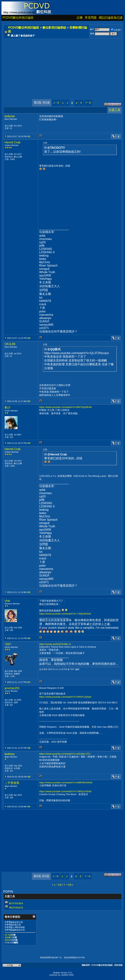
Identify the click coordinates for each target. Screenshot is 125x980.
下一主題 (67, 885)
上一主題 (58, 885)
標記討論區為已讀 (111, 18)
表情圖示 (9, 937)
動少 (8, 407)
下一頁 (88, 103)
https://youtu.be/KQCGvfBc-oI (55, 644)
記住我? (116, 30)
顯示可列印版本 (16, 903)
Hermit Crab (13, 142)
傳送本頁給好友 (16, 908)
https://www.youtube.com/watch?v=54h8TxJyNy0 (65, 697)
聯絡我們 (86, 965)
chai (7, 601)
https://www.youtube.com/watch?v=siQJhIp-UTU (65, 754)
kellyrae (10, 116)
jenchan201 (12, 688)
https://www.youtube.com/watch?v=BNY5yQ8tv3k (65, 407)
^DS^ (8, 644)
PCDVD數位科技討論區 (18, 18)
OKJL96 (10, 344)
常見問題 (91, 18)
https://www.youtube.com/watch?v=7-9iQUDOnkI (65, 614)
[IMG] (7, 940)
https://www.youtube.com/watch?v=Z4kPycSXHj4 (65, 791)
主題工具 (115, 110)
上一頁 (56, 103)
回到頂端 (118, 965)
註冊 (80, 18)
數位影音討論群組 (54, 28)
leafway (10, 754)
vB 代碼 (8, 935)
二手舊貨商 (12, 783)
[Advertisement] (63, 65)
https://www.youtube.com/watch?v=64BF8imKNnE (66, 783)
